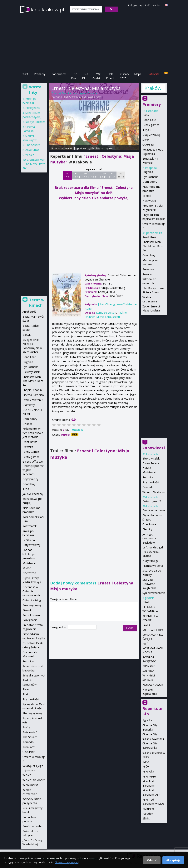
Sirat (25, 694)
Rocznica (148, 477)
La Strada (29, 540)
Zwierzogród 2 (152, 501)
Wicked (30, 155)
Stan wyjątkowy (32, 713)
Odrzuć (152, 860)
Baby (146, 115)
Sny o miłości (151, 482)
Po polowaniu (31, 615)
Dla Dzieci (110, 76)
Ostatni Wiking (32, 600)
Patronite (154, 74)
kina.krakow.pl (47, 9)
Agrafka (147, 720)
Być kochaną (150, 177)
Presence (148, 269)
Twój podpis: (59, 627)
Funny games (151, 125)
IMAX (146, 762)
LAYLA (146, 625)
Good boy (149, 255)
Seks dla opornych (34, 675)
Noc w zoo (149, 201)
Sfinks (146, 818)
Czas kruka (149, 524)
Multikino (148, 809)
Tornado (148, 487)
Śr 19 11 (94, 175)
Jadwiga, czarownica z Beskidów (151, 538)
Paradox (148, 814)
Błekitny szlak (31, 372)
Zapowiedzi (59, 74)
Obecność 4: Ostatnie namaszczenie (31, 591)
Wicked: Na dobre (154, 492)
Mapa (138, 74)
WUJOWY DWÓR (153, 685)
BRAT (146, 602)
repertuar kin (66, 148)
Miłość (147, 196)
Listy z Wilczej (151, 135)
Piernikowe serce (153, 566)
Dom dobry (150, 182)
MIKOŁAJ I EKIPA (153, 630)
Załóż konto (152, 5)
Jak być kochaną (35, 122)
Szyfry (26, 727)
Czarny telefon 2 (33, 400)
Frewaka (28, 447)
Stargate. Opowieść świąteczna (149, 584)
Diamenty (29, 405)
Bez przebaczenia (154, 510)
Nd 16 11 (68, 175)
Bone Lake (149, 120)
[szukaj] (86, 9)
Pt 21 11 (112, 175)
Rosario (147, 274)
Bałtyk (27, 335)
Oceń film (77, 430)
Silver (146, 140)
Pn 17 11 (77, 175)
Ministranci (149, 472)
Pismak (27, 610)
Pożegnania (33, 108)
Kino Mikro (149, 776)
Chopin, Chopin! (32, 390)
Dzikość (27, 424)
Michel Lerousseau (108, 317)
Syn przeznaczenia (154, 593)
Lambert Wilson (106, 313)
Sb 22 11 (121, 175)
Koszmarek (30, 526)
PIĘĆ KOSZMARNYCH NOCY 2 (153, 648)
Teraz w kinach (37, 303)
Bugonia (148, 172)
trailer (100, 148)
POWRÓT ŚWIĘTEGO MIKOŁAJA (149, 661)
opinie (109, 148)
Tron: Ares (29, 747)
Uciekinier (148, 144)
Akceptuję (173, 860)
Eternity (147, 529)
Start (25, 74)
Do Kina (74, 76)
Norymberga (151, 561)
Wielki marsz (30, 785)
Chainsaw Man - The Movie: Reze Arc (153, 246)
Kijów (146, 766)
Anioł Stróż (149, 237)
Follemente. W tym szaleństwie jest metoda (33, 433)
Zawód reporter (33, 826)
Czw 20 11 (103, 175)
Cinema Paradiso (33, 395)
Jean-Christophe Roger (90, 97)
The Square (33, 145)
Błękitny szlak (151, 458)
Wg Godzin (97, 76)
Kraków (153, 88)
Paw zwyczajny (32, 605)
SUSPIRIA (148, 671)
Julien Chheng (70, 97)
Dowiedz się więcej (67, 862)
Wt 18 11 (86, 175)
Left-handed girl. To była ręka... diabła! (153, 552)
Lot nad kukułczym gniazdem (29, 554)
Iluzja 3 (147, 130)
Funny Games (31, 452)
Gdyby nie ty (30, 479)
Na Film (85, 76)
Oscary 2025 (125, 76)
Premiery (40, 74)
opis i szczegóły (85, 148)
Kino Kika (148, 771)
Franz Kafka (30, 442)
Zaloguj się (135, 5)
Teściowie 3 (30, 732)
